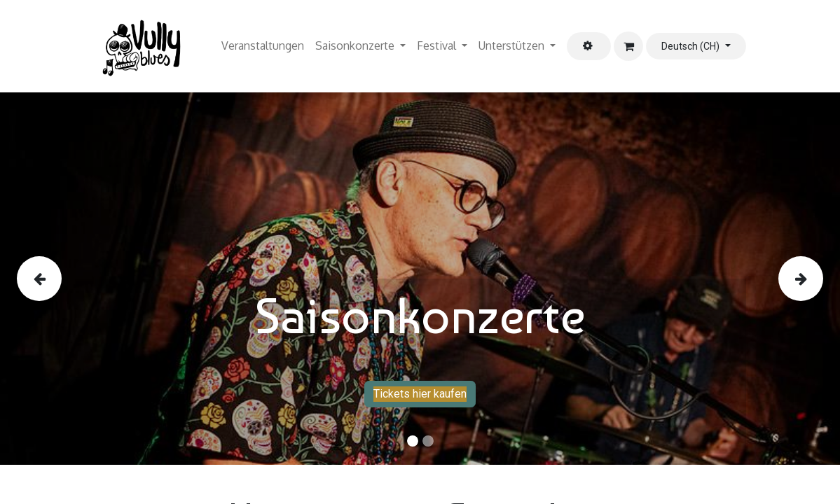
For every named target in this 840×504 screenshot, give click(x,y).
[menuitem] (263, 46)
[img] (50, 279)
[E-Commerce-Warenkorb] (628, 46)
